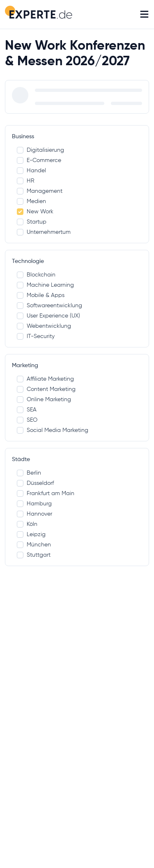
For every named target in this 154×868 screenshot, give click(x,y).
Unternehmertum (44, 232)
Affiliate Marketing (45, 379)
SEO (27, 420)
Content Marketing (46, 389)
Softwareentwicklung (49, 305)
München (34, 545)
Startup (32, 222)
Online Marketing (44, 399)
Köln (27, 524)
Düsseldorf (35, 483)
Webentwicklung (44, 326)
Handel (31, 170)
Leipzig (31, 534)
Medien (31, 201)
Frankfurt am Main (46, 493)
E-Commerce (39, 160)
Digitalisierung (40, 150)
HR (26, 181)
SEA (27, 410)
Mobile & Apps (41, 295)
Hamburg (34, 504)
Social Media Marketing (53, 430)
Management (40, 191)
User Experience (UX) (48, 316)
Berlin (29, 473)
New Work (35, 211)
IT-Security (36, 336)
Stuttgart (34, 555)
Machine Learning (45, 285)
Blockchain (36, 275)
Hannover (34, 514)
